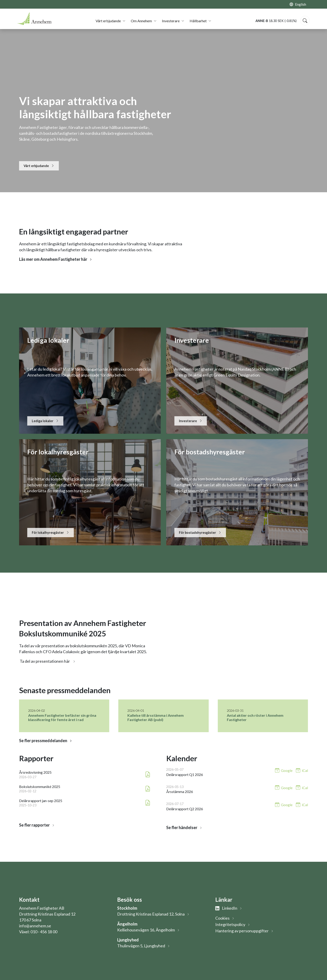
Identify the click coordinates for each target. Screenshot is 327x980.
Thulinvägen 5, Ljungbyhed (141, 946)
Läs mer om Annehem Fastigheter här (53, 259)
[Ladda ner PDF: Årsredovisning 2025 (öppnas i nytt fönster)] (148, 774)
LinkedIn (226, 908)
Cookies (222, 918)
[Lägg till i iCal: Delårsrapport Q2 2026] (302, 804)
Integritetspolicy (230, 924)
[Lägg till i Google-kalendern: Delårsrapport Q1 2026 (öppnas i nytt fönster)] (284, 770)
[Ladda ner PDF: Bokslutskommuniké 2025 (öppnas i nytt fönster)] (148, 789)
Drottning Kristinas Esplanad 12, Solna (151, 914)
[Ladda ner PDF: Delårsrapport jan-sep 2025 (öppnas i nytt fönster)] (148, 803)
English (301, 4)
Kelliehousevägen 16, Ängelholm (146, 930)
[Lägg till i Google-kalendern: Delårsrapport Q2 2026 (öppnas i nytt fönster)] (284, 804)
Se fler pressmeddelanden (43, 741)
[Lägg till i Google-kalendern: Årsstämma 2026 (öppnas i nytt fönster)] (284, 787)
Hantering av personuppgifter (242, 931)
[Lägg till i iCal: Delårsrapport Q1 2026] (302, 770)
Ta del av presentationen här (45, 661)
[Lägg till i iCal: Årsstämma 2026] (302, 787)
